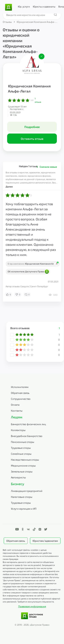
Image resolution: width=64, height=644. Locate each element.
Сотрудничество (21, 399)
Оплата (15, 405)
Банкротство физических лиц (28, 424)
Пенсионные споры (23, 442)
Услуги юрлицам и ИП (24, 509)
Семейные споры (21, 454)
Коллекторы (18, 430)
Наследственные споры (25, 460)
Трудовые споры (21, 448)
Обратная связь (20, 393)
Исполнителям (20, 387)
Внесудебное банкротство (27, 436)
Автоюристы (18, 477)
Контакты (17, 411)
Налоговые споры (22, 497)
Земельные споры (22, 471)
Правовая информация (32, 606)
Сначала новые (48, 167)
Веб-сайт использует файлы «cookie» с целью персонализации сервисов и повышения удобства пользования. (27, 553)
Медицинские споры (23, 466)
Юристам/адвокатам (45, 541)
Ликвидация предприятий (27, 491)
